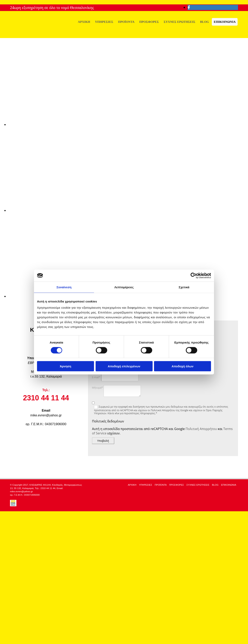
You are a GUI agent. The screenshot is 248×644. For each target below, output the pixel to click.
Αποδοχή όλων (182, 366)
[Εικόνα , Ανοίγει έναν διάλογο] (128, 125)
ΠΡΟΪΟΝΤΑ (126, 22)
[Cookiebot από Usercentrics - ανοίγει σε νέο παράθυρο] (193, 275)
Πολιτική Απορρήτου (201, 429)
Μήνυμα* (97, 388)
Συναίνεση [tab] (64, 287)
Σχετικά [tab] (184, 287)
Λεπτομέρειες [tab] (124, 287)
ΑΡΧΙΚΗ (84, 22)
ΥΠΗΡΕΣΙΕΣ (104, 22)
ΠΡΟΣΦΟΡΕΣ (149, 22)
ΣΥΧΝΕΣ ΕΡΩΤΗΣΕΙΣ (179, 22)
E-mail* (96, 377)
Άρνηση (65, 366)
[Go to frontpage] (40, 34)
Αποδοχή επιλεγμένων (124, 366)
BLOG (204, 22)
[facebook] (189, 7)
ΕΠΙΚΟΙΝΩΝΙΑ (225, 22)
